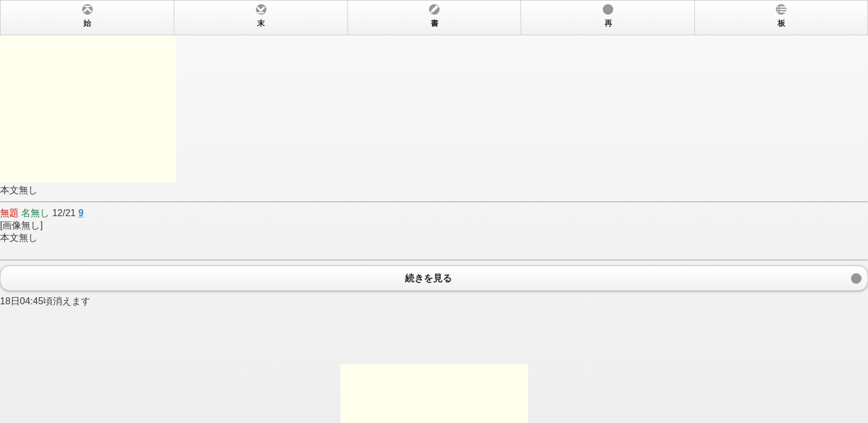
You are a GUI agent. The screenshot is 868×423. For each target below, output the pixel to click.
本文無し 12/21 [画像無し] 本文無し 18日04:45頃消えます (434, 211)
